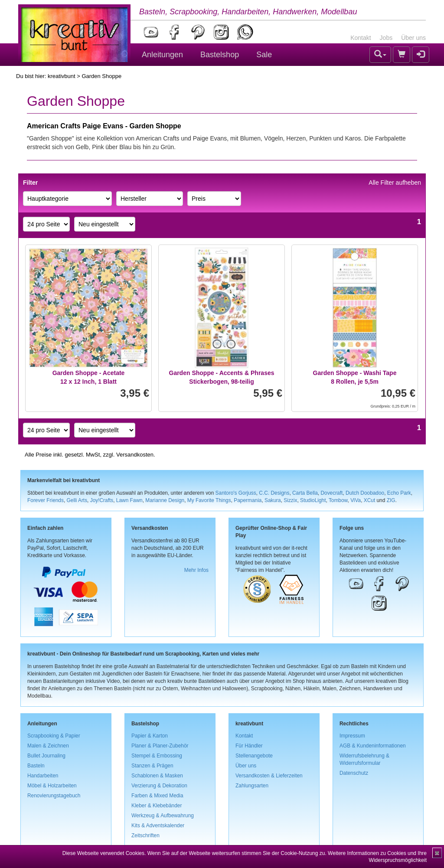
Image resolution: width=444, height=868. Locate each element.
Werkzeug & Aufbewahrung (163, 816)
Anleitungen (162, 55)
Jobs (386, 38)
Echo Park (399, 493)
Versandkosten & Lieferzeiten (269, 776)
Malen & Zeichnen (48, 746)
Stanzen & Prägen (152, 766)
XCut (369, 500)
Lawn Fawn (129, 500)
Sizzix (290, 500)
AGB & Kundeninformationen (373, 746)
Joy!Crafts (102, 500)
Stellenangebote (254, 756)
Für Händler (249, 746)
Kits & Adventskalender (158, 826)
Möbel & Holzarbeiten (52, 786)
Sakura (273, 500)
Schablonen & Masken (157, 776)
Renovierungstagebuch (54, 796)
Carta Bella (305, 493)
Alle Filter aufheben (395, 183)
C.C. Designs (274, 493)
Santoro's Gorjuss (236, 493)
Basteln (36, 766)
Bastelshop (220, 55)
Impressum (352, 736)
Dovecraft (331, 493)
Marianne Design (165, 500)
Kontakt (361, 38)
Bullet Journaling (46, 756)
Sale (264, 55)
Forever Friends (46, 500)
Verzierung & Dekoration (159, 786)
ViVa (356, 500)
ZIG (391, 500)
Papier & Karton (150, 736)
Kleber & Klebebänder (157, 806)
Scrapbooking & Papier (54, 736)
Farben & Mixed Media (157, 796)
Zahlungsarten (252, 786)
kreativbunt (62, 76)
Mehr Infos (196, 570)
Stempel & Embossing (157, 756)
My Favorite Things (209, 500)
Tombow (338, 500)
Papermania (248, 500)
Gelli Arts (77, 500)
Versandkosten (135, 455)
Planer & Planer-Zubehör (160, 746)
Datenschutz (354, 773)
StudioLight (313, 500)
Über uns (413, 38)
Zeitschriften (145, 835)
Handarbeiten (43, 776)
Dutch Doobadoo (365, 493)
